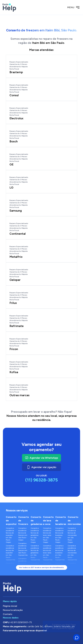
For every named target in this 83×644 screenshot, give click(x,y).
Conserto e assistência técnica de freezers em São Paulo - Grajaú (23, 534)
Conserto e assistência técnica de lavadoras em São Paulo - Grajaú (59, 535)
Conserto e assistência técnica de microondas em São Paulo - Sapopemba (72, 553)
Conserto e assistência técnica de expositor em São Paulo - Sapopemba (11, 553)
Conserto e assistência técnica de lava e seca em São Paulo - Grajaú (47, 535)
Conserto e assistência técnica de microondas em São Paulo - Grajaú (72, 535)
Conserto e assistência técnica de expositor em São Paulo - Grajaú (10, 535)
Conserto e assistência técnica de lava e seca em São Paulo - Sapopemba (48, 553)
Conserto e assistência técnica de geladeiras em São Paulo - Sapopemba (35, 553)
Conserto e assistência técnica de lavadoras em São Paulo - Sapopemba (60, 553)
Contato (8, 614)
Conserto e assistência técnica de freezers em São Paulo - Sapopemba (23, 549)
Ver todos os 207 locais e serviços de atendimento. (42, 567)
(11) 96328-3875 (41, 480)
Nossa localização (13, 610)
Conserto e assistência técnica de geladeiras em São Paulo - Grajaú (35, 535)
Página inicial (10, 606)
